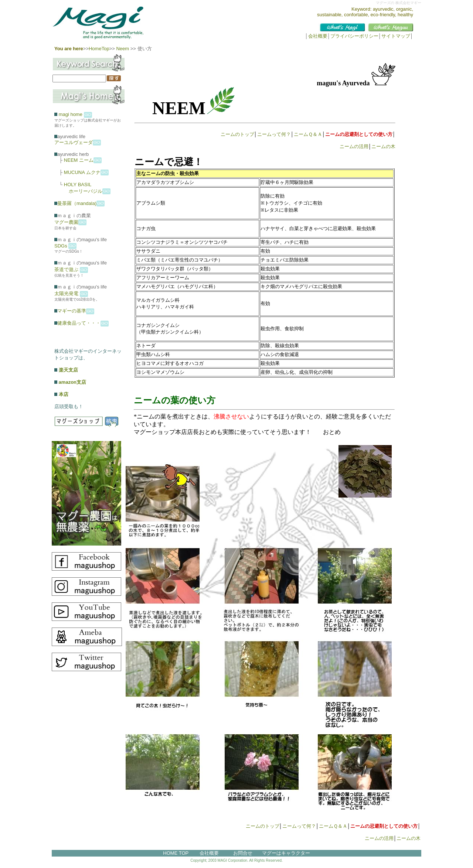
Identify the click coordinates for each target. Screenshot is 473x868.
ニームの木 (383, 146)
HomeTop (99, 49)
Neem (122, 49)
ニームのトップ (237, 134)
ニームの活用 (354, 146)
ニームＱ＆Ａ (308, 134)
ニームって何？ (274, 134)
